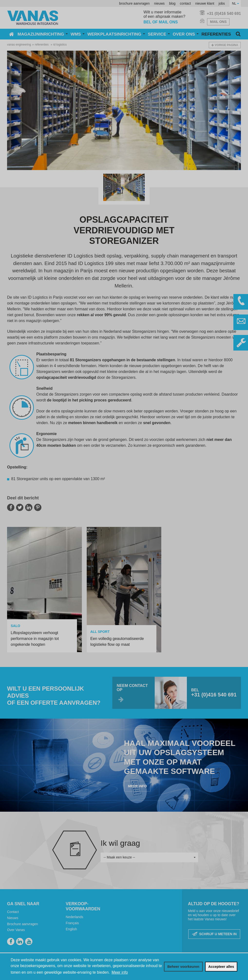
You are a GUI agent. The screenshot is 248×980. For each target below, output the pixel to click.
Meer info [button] (120, 972)
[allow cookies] (221, 967)
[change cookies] (183, 967)
